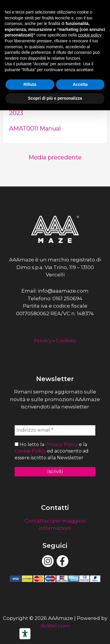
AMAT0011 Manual (35, 129)
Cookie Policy (30, 451)
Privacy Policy (62, 444)
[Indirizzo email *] (55, 430)
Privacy (43, 341)
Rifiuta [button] (30, 84)
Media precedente (55, 157)
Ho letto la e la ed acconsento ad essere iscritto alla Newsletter (52, 451)
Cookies (66, 341)
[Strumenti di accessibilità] (25, 634)
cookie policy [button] (90, 35)
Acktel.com (55, 626)
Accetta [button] (80, 84)
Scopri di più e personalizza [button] (55, 98)
